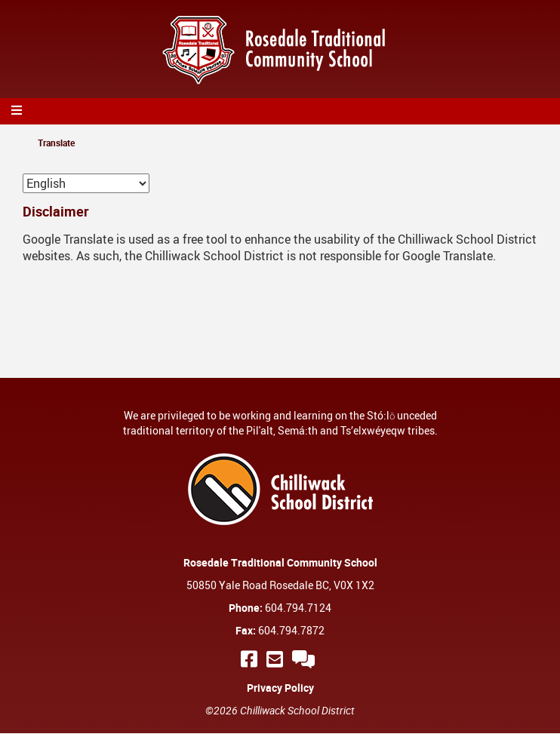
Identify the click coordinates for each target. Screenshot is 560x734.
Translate (56, 143)
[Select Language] (86, 183)
